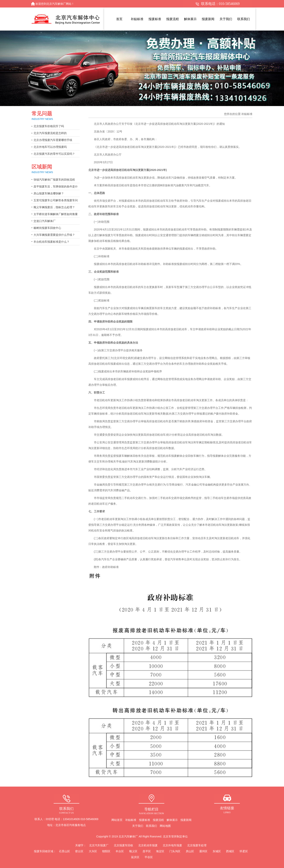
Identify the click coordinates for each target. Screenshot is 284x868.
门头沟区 (175, 851)
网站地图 (165, 826)
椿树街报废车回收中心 (47, 228)
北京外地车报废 (172, 845)
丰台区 (120, 851)
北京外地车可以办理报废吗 (50, 147)
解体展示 (172, 820)
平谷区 (149, 857)
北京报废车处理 (197, 845)
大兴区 (93, 851)
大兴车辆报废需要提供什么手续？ (54, 235)
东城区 (217, 851)
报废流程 (158, 820)
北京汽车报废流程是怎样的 (50, 133)
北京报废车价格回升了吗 (49, 126)
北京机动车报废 (148, 845)
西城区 (230, 851)
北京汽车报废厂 (99, 845)
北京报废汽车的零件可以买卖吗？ (54, 154)
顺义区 (133, 851)
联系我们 (151, 826)
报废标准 (145, 820)
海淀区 (160, 851)
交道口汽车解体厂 (45, 221)
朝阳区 (106, 851)
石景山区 (64, 851)
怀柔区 (244, 851)
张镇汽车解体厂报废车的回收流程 (54, 180)
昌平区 (147, 851)
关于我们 (138, 826)
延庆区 (135, 857)
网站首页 (117, 820)
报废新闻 (186, 820)
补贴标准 (131, 820)
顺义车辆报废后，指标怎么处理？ (54, 207)
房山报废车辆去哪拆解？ (49, 193)
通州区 (203, 851)
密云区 (79, 851)
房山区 (190, 851)
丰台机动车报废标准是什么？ (51, 242)
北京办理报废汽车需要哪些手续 (53, 140)
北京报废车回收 (123, 845)
